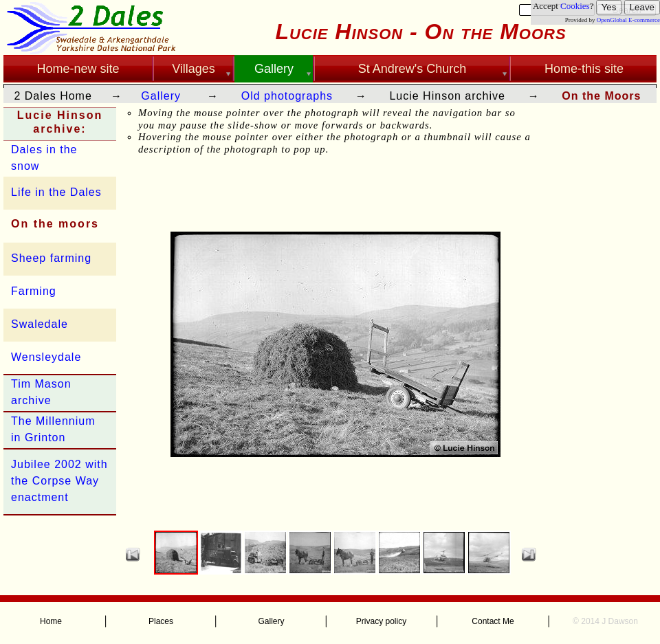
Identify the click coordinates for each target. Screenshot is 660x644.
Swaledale (40, 324)
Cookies (575, 6)
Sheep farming (51, 258)
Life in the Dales (56, 192)
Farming (34, 291)
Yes (609, 7)
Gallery (161, 96)
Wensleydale (46, 357)
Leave (642, 7)
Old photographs (287, 96)
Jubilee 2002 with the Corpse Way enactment (59, 481)
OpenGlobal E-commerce (628, 20)
